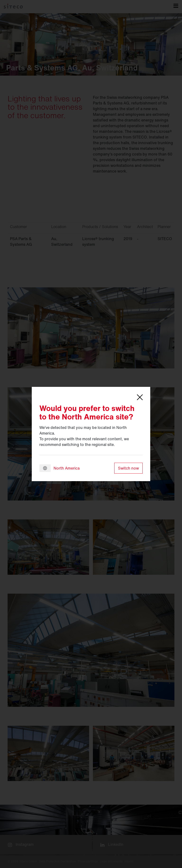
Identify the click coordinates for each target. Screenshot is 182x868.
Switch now (128, 468)
